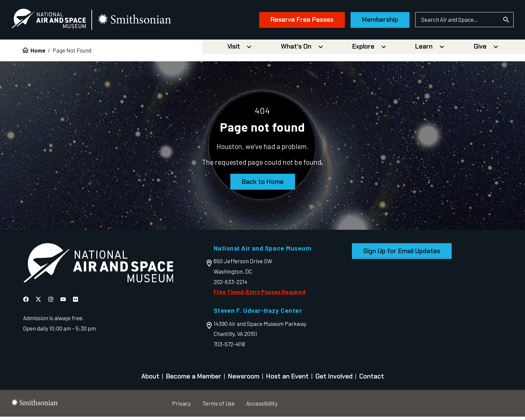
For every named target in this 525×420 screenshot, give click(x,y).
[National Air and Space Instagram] (51, 303)
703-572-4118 (229, 347)
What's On (296, 50)
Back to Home (263, 185)
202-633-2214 (231, 285)
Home (38, 54)
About (150, 380)
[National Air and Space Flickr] (76, 303)
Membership (369, 21)
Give (480, 50)
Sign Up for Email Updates (402, 254)
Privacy (181, 406)
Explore (363, 50)
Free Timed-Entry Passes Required (259, 295)
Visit (234, 50)
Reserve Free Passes (291, 21)
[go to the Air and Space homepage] (98, 268)
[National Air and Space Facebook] (26, 303)
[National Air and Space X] (38, 303)
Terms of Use (218, 406)
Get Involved (334, 380)
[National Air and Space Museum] (60, 22)
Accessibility (262, 406)
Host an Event (287, 380)
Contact (372, 380)
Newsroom (244, 380)
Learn (424, 50)
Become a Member (194, 380)
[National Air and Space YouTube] (63, 303)
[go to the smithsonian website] (146, 21)
